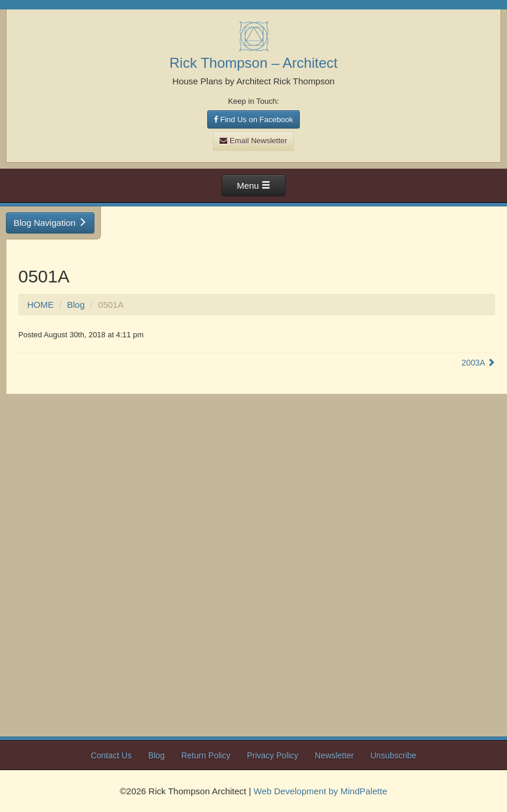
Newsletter (334, 755)
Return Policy (206, 755)
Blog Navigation (50, 223)
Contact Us (111, 755)
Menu (253, 185)
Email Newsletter (253, 141)
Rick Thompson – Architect (253, 63)
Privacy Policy (272, 755)
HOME (40, 305)
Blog (76, 305)
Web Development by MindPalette (320, 791)
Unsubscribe (394, 755)
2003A (478, 363)
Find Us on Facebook (253, 119)
